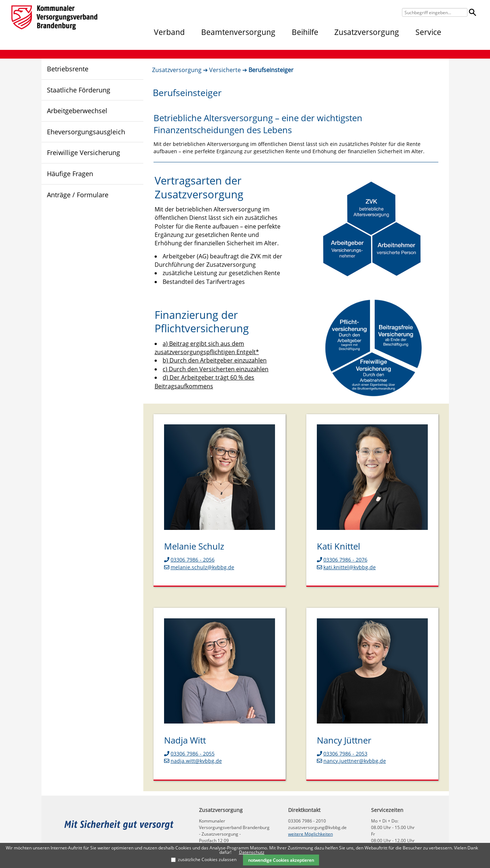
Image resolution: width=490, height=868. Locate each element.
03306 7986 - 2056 (189, 560)
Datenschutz (252, 852)
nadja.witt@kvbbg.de (193, 761)
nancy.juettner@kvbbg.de (351, 761)
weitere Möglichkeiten (310, 834)
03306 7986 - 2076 (342, 560)
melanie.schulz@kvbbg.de (199, 567)
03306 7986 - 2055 (189, 754)
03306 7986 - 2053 (342, 754)
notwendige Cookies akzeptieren (281, 860)
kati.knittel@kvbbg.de (346, 567)
